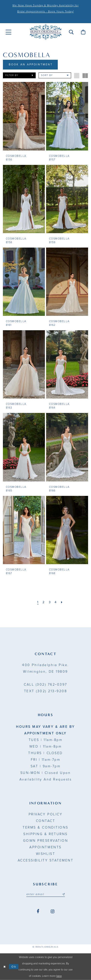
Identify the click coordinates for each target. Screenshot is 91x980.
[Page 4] (56, 602)
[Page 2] (44, 602)
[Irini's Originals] (46, 32)
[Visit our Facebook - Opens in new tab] (38, 912)
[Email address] (46, 894)
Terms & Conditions (45, 827)
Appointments (45, 847)
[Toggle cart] (83, 32)
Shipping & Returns (45, 834)
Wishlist (45, 854)
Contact (46, 821)
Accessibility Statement (46, 860)
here (59, 976)
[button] (71, 32)
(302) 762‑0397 (45, 685)
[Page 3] (50, 602)
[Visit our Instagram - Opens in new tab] (53, 912)
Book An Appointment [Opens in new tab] (31, 65)
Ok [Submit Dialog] (14, 966)
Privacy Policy (45, 814)
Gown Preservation (46, 841)
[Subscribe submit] (63, 894)
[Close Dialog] (4, 967)
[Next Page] (62, 602)
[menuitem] (8, 32)
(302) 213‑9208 (45, 691)
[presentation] (24, 116)
